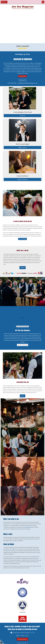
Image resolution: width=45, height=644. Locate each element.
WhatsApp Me (22, 80)
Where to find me (22, 179)
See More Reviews (23, 329)
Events (23, 268)
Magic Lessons (22, 147)
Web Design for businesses (11, 642)
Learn (23, 380)
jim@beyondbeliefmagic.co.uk (28, 83)
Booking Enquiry (22, 76)
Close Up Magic (22, 239)
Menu (4, 2)
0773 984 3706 (12, 83)
